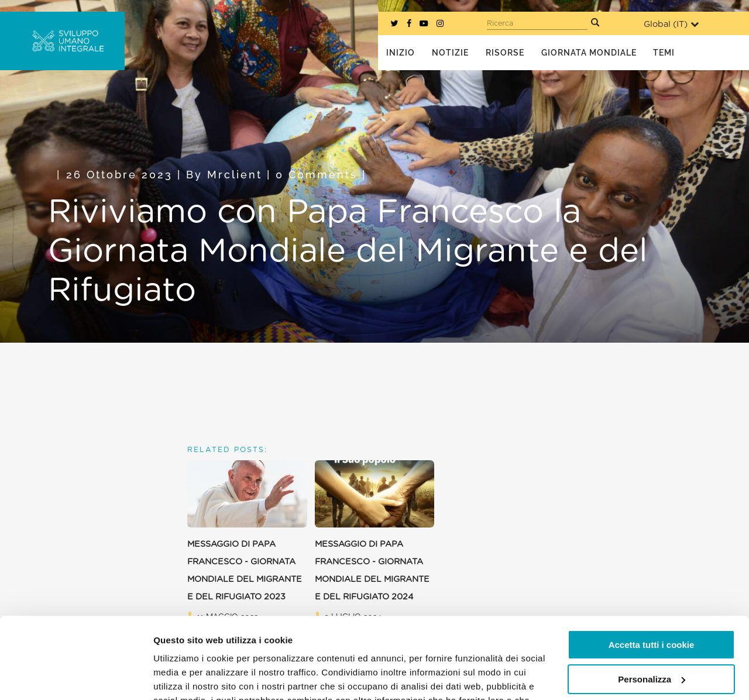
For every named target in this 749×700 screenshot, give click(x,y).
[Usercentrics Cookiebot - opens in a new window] (76, 677)
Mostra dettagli (185, 677)
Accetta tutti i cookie (652, 575)
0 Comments (317, 175)
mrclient (235, 175)
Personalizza (652, 609)
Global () (671, 24)
